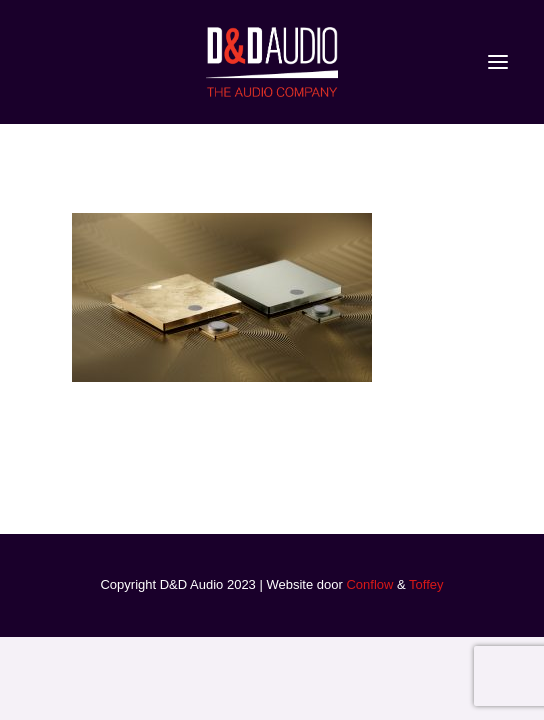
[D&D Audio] (272, 62)
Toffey (426, 584)
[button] (498, 62)
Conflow (369, 584)
